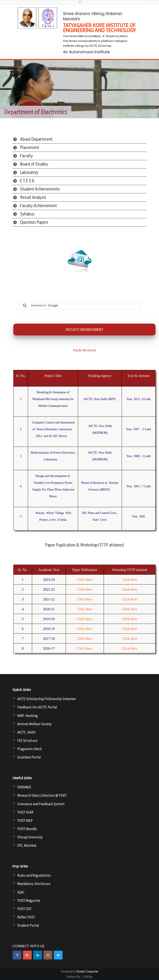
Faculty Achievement (38, 206)
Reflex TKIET (26, 917)
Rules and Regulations (34, 875)
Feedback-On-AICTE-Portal (37, 707)
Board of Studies (34, 164)
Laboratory (29, 172)
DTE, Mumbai (27, 845)
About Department (36, 139)
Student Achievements (40, 189)
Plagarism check (30, 749)
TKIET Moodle (27, 829)
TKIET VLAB (25, 812)
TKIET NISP (25, 820)
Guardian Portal (29, 757)
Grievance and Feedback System (41, 804)
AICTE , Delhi (26, 732)
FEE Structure (27, 741)
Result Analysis (33, 197)
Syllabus (27, 214)
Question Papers (34, 222)
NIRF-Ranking (28, 716)
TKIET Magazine (29, 900)
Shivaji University (30, 837)
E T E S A (27, 181)
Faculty (26, 156)
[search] (85, 306)
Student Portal (28, 925)
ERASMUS (24, 787)
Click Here (85, 580)
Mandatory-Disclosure (34, 884)
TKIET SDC (24, 909)
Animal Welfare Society (34, 724)
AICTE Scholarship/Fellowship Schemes (47, 699)
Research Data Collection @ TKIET (42, 795)
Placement (30, 147)
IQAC (21, 892)
